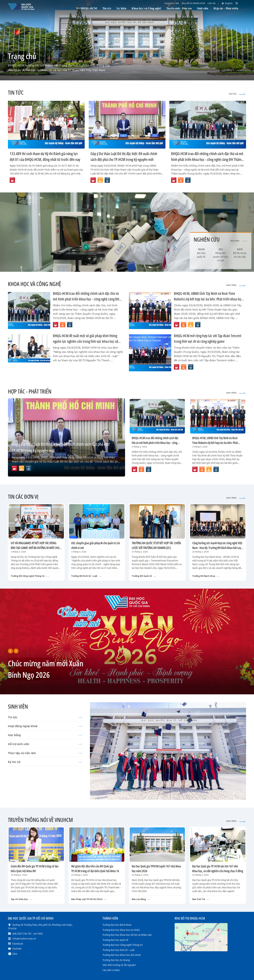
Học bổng (45, 735)
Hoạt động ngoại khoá (45, 726)
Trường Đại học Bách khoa (117, 925)
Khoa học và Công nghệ (146, 8)
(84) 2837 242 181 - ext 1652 (28, 934)
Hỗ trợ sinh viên (45, 744)
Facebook (18, 944)
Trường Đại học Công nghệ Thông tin (123, 945)
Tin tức (45, 717)
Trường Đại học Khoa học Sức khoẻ (122, 955)
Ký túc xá (45, 762)
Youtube (17, 949)
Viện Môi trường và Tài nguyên (119, 965)
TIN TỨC (237, 94)
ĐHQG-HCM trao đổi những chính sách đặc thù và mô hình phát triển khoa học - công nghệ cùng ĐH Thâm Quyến (207, 159)
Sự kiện (121, 8)
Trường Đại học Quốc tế (115, 940)
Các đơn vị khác (111, 970)
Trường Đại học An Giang (116, 960)
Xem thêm (239, 241)
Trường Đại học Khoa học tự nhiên (121, 930)
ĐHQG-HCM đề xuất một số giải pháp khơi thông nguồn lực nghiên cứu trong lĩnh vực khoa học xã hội (86, 341)
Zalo (15, 954)
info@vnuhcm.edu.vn (24, 939)
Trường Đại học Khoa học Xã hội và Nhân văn (127, 935)
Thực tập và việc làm (45, 753)
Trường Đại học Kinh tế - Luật (119, 950)
